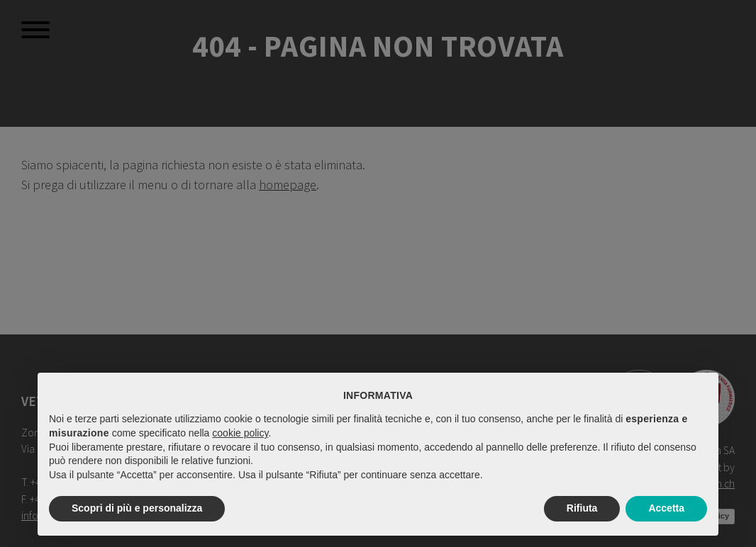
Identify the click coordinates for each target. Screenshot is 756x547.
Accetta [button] (666, 508)
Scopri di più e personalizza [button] (137, 508)
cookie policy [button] (240, 433)
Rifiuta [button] (582, 508)
